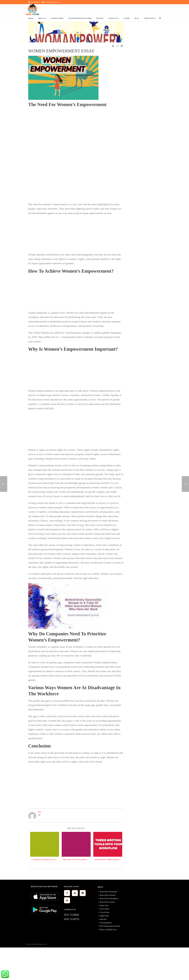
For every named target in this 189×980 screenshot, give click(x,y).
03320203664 (36, 2)
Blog (137, 18)
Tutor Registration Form (80, 18)
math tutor (102, 919)
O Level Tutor (104, 912)
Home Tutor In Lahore (107, 902)
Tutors (127, 18)
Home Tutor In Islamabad (108, 892)
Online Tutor (103, 906)
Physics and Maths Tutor (107, 930)
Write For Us (150, 18)
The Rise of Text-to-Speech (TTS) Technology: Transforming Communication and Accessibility (77, 860)
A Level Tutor (104, 909)
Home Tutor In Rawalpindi (108, 899)
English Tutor (104, 916)
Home (31, 18)
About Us (42, 18)
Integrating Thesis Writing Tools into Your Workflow (108, 860)
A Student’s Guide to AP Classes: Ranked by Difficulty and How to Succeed (45, 860)
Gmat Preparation (105, 923)
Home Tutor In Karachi (107, 895)
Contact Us (114, 18)
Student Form (57, 18)
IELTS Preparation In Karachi (109, 926)
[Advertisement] (76, 126)
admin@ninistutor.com (52, 2)
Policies (100, 18)
